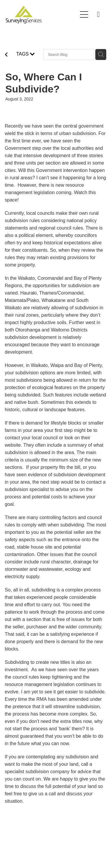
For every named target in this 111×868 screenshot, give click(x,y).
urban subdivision (77, 133)
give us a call (42, 794)
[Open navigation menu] (84, 14)
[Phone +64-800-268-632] (98, 14)
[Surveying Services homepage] (41, 15)
